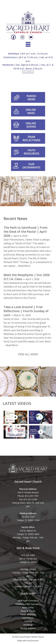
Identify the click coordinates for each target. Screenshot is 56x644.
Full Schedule (28, 72)
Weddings (28, 625)
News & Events (28, 611)
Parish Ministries (28, 614)
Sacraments (28, 618)
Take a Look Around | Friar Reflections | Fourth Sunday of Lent (26, 311)
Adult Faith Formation (28, 601)
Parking (28, 621)
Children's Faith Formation (28, 604)
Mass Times (28, 608)
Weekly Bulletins (28, 628)
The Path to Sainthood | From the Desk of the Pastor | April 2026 (25, 232)
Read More (24, 266)
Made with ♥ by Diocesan (28, 641)
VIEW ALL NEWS (28, 354)
